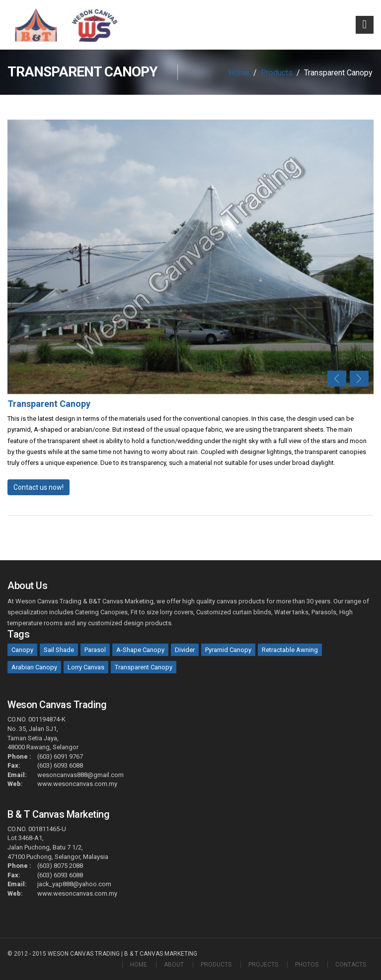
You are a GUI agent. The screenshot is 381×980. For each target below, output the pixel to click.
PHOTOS (307, 965)
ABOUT (174, 965)
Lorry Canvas (86, 667)
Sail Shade (59, 650)
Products (277, 73)
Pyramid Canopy (228, 650)
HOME (139, 965)
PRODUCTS (216, 965)
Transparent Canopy (144, 667)
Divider (185, 650)
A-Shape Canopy (140, 650)
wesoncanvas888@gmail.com (80, 775)
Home (239, 73)
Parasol (95, 650)
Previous (337, 379)
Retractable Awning (290, 650)
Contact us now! (38, 487)
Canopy (22, 650)
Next (359, 379)
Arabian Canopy (34, 667)
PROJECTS (263, 965)
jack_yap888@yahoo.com (74, 884)
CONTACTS (351, 965)
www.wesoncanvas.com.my (77, 784)
